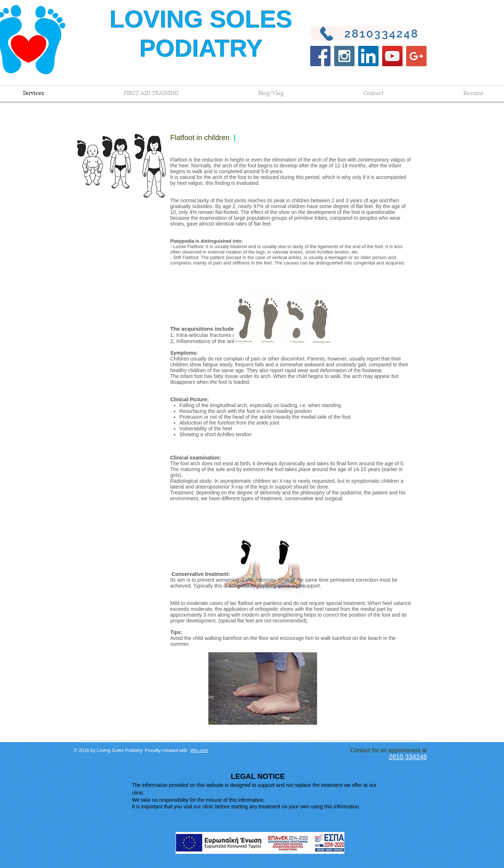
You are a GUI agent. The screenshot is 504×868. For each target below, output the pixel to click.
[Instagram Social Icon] (344, 56)
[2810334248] (368, 33)
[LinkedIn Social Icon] (368, 56)
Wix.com (199, 750)
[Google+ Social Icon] (416, 56)
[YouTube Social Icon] (392, 56)
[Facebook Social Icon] (320, 56)
